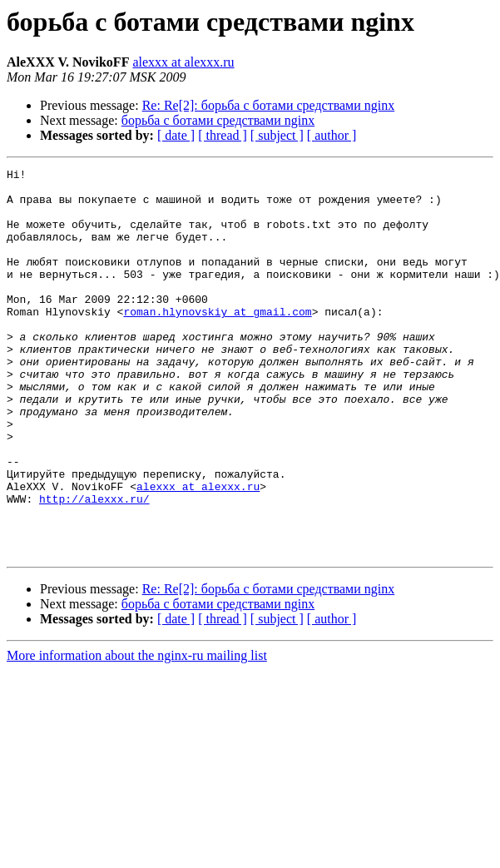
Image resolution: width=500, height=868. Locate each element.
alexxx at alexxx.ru (183, 62)
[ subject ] (277, 135)
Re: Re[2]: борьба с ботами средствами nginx (269, 105)
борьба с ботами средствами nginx (218, 120)
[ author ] (332, 135)
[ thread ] (223, 135)
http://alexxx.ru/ (94, 566)
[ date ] (176, 135)
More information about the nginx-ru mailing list (137, 733)
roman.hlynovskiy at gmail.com (217, 341)
